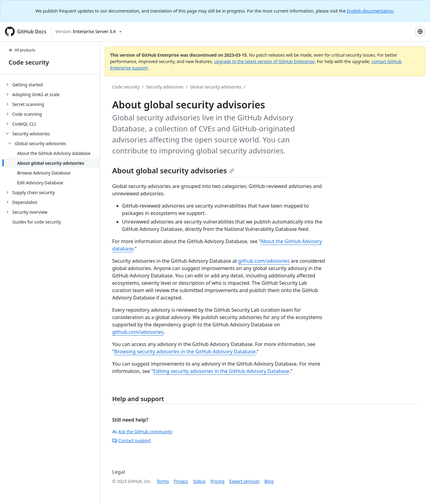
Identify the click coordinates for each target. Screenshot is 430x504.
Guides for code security (37, 222)
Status (199, 481)
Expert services (244, 481)
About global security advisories (173, 170)
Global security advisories (216, 87)
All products (22, 50)
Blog (269, 481)
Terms (163, 481)
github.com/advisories (264, 261)
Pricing (217, 481)
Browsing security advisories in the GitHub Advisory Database (185, 352)
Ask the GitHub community (142, 432)
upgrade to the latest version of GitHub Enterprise (264, 61)
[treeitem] (52, 85)
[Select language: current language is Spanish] (420, 32)
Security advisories (165, 87)
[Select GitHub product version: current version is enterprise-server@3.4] (89, 32)
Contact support (131, 440)
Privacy (181, 481)
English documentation (370, 11)
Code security (29, 62)
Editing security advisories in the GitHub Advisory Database (221, 371)
